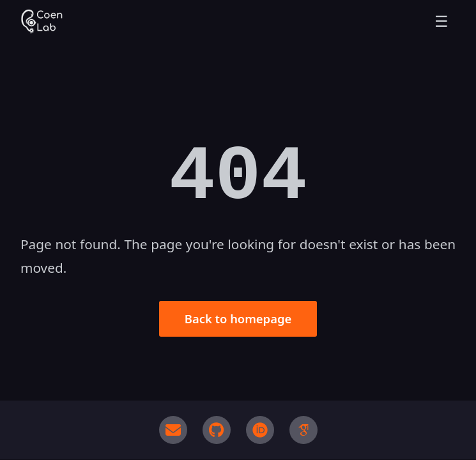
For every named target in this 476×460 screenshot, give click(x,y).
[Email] (173, 430)
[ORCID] (260, 430)
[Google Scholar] (303, 430)
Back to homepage (238, 318)
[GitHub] (217, 430)
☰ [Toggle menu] (441, 21)
